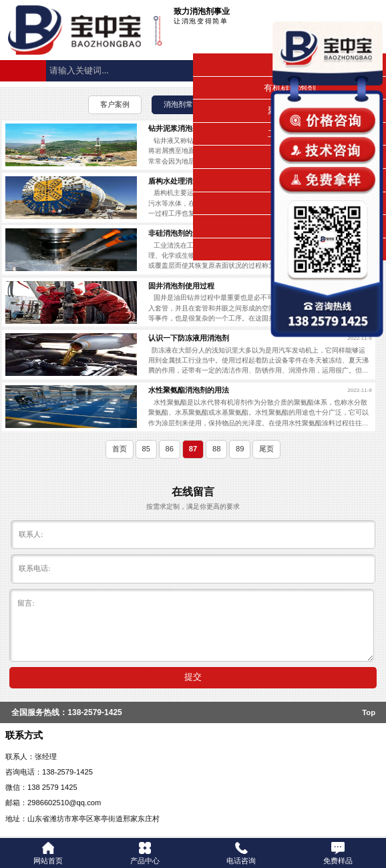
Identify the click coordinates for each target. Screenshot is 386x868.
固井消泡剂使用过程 (181, 286)
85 (146, 449)
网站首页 (48, 853)
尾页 (266, 449)
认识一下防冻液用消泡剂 (189, 338)
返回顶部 (370, 809)
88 (216, 449)
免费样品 (338, 853)
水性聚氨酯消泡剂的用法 (189, 390)
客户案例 (115, 104)
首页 (120, 449)
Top (369, 712)
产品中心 (145, 853)
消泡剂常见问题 (189, 104)
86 (170, 449)
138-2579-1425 (94, 712)
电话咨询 (241, 853)
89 (240, 449)
